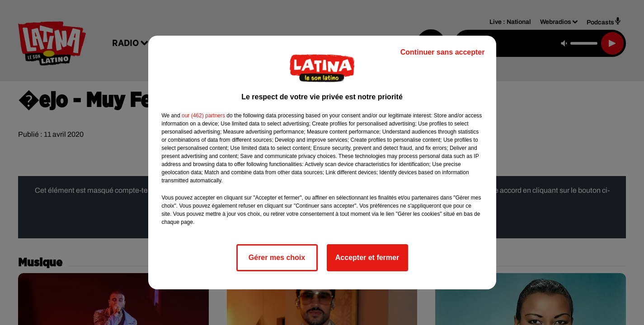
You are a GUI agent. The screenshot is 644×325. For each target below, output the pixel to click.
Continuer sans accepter (443, 52)
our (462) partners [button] (203, 116)
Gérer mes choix (277, 258)
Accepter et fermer (367, 258)
